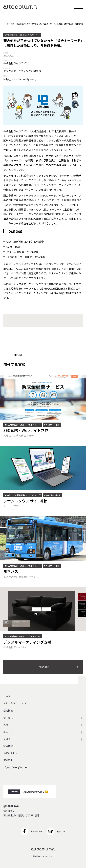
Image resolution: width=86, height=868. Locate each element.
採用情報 (8, 746)
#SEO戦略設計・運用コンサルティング (22, 35)
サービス (8, 718)
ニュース (8, 732)
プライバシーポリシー (15, 767)
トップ (6, 24)
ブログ (7, 739)
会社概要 (8, 711)
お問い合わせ (10, 753)
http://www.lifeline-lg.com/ (20, 79)
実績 (12, 24)
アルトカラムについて (15, 703)
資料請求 (8, 760)
